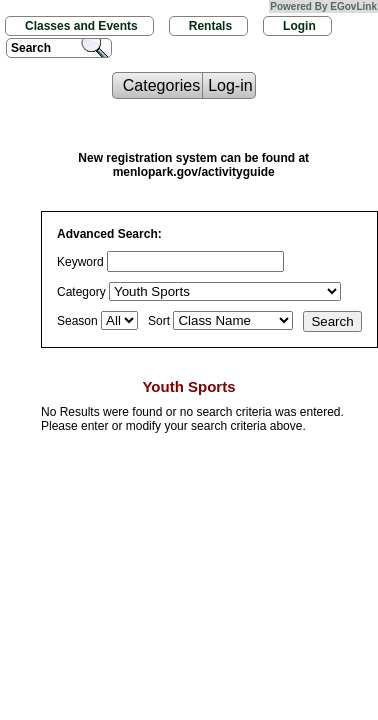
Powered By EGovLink (323, 6)
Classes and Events (81, 26)
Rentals (210, 26)
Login (299, 26)
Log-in (230, 85)
